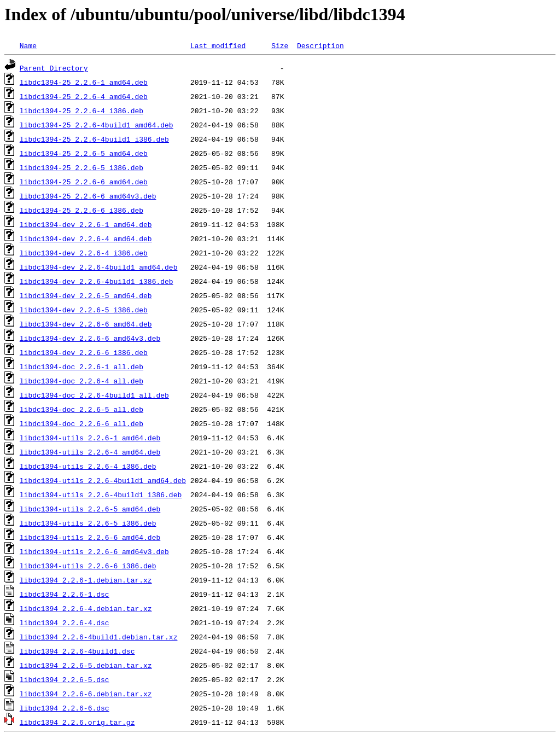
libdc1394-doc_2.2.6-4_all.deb (81, 381)
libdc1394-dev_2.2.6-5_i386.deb (84, 310)
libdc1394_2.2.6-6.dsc (65, 708)
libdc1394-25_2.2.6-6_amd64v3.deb (88, 196)
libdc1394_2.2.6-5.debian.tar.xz (86, 665)
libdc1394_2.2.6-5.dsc (65, 679)
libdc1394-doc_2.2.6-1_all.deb (81, 366)
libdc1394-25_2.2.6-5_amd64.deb (84, 153)
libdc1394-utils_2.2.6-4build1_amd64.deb (103, 480)
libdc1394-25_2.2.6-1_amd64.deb (84, 82)
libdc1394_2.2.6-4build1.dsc (77, 651)
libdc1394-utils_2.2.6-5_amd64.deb (90, 509)
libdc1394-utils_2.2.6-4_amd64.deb (90, 452)
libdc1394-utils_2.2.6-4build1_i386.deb (101, 494)
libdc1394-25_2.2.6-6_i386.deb (81, 210)
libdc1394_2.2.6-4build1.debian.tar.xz (99, 637)
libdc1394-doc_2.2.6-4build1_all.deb (94, 395)
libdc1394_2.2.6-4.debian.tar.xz (86, 608)
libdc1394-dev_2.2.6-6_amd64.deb (86, 324)
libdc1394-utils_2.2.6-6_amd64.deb (90, 537)
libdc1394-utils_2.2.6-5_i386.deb (88, 523)
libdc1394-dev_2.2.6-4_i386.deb (84, 253)
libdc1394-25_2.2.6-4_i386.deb (81, 110)
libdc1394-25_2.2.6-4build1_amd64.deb (97, 125)
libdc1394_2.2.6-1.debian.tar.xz (86, 580)
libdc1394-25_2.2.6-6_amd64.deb (84, 182)
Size (280, 45)
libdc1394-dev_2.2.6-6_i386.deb (84, 352)
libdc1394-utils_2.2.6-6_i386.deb (88, 566)
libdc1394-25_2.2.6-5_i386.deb (81, 167)
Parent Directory (54, 68)
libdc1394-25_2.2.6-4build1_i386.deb (94, 139)
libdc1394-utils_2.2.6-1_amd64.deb (90, 438)
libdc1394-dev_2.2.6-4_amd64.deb (86, 238)
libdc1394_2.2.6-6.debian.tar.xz (86, 694)
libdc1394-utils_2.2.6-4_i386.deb (88, 466)
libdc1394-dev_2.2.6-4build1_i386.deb (97, 281)
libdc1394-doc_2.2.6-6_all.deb (81, 423)
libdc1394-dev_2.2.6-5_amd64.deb (86, 295)
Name (28, 45)
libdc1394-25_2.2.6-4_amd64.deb (84, 96)
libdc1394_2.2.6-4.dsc (65, 622)
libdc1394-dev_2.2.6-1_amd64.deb (86, 224)
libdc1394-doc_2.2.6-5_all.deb (81, 409)
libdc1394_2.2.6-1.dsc (65, 594)
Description (320, 45)
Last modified (218, 45)
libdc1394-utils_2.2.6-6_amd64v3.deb (94, 551)
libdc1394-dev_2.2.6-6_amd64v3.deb (90, 338)
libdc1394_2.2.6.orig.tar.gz (77, 722)
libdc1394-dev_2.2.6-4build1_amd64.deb (99, 267)
